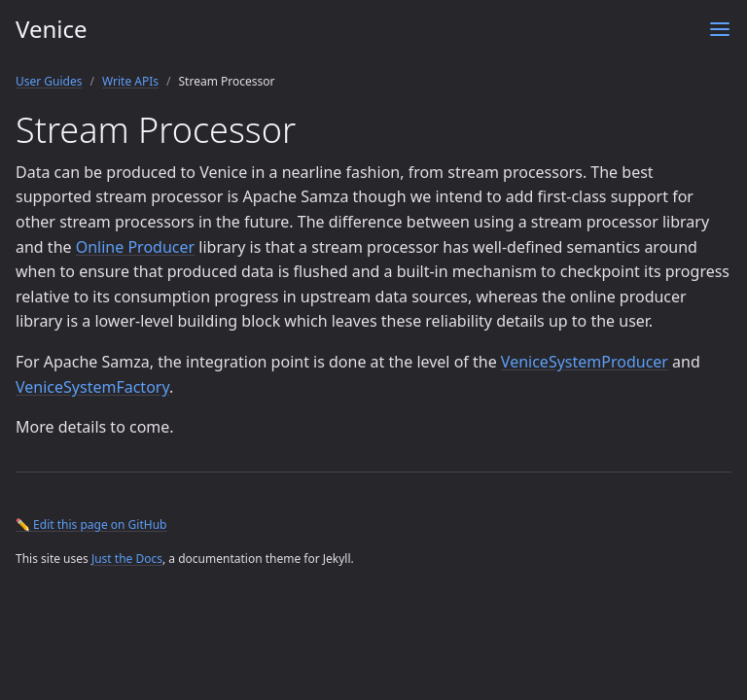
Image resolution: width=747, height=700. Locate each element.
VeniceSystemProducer (585, 362)
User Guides (49, 81)
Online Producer (135, 247)
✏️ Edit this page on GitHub (91, 525)
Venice (52, 29)
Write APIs (130, 81)
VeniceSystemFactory (92, 387)
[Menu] (720, 29)
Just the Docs (127, 559)
